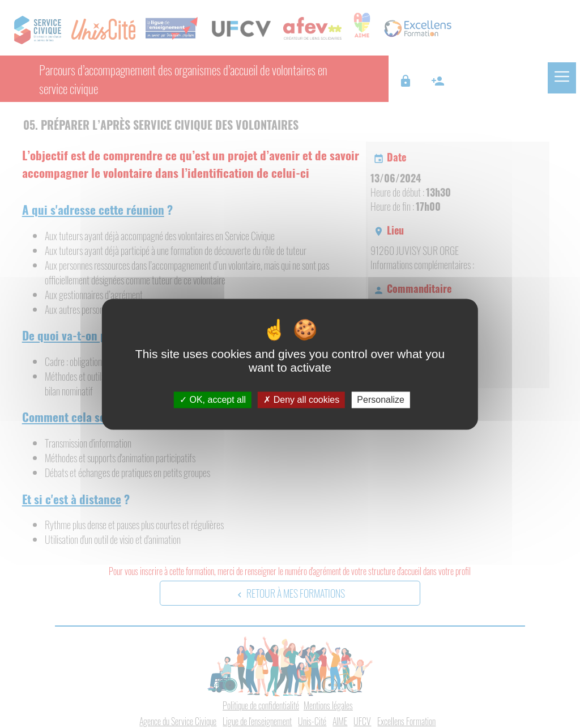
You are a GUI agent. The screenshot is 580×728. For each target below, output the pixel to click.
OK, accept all (213, 400)
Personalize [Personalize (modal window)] (381, 400)
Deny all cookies (301, 400)
